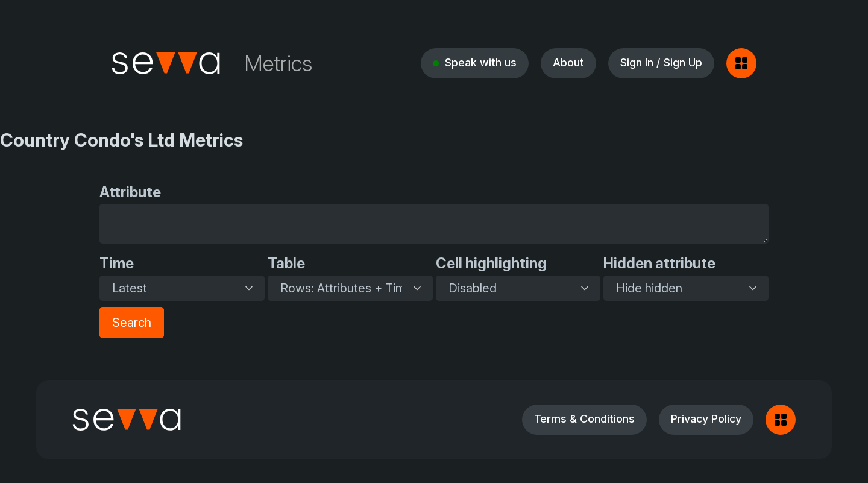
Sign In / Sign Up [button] (661, 62)
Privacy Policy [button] (706, 419)
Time (117, 263)
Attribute (130, 192)
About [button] (568, 62)
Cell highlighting (491, 263)
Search (132, 323)
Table (286, 263)
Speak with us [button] (481, 62)
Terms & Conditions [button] (584, 419)
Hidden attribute (659, 263)
